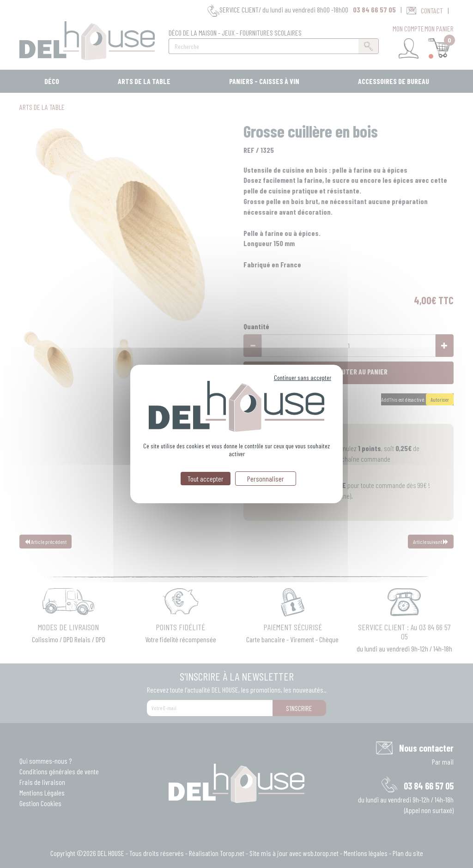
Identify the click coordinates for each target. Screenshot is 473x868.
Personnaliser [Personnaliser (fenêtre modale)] (266, 479)
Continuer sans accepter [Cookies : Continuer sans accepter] (303, 377)
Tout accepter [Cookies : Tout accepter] (206, 479)
